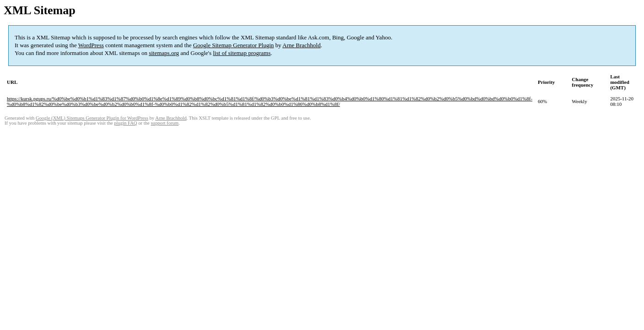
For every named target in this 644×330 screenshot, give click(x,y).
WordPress (91, 45)
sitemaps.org (164, 53)
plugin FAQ (125, 123)
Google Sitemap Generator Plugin (234, 45)
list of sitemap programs (242, 53)
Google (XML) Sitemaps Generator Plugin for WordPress (92, 118)
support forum (165, 123)
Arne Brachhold (301, 45)
